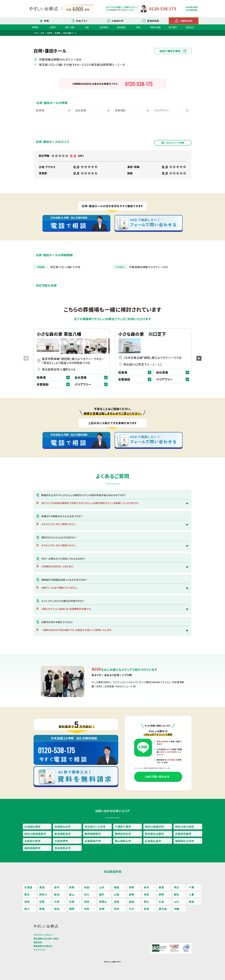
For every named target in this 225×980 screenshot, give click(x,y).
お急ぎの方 (187, 21)
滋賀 (27, 902)
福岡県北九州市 (185, 841)
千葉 (191, 887)
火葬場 (52, 27)
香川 (27, 909)
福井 (102, 894)
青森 (42, 887)
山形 (102, 887)
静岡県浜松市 (123, 834)
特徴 (46, 21)
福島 (117, 887)
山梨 (117, 894)
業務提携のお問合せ (43, 946)
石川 (87, 894)
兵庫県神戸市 (93, 841)
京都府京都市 (183, 834)
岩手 (57, 887)
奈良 (87, 902)
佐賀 (87, 909)
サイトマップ (39, 950)
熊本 (117, 909)
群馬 (161, 887)
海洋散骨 (104, 27)
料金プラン (82, 21)
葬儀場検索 (153, 21)
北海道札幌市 (33, 827)
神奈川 (43, 894)
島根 (132, 902)
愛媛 (42, 909)
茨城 (132, 887)
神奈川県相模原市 (35, 834)
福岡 (72, 909)
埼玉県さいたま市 (95, 827)
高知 (57, 909)
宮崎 (147, 909)
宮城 (72, 887)
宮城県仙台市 (63, 827)
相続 (138, 27)
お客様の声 (118, 21)
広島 (161, 902)
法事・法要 (70, 27)
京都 (42, 902)
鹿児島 (163, 909)
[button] (199, 358)
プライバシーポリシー (44, 935)
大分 (132, 909)
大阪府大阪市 (33, 841)
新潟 (57, 894)
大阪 (57, 902)
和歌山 (103, 902)
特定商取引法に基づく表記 (46, 939)
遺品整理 (121, 27)
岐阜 (147, 894)
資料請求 (173, 27)
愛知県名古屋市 (154, 834)
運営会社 (190, 27)
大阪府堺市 (61, 841)
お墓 (87, 27)
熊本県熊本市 (63, 848)
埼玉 (176, 887)
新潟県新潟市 (63, 834)
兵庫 (72, 902)
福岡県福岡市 (33, 848)
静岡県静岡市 (93, 834)
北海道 (28, 887)
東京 (27, 894)
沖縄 (176, 909)
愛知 (176, 894)
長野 (132, 894)
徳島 (191, 902)
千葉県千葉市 (123, 827)
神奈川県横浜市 (154, 827)
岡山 (147, 902)
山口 (176, 902)
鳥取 (117, 902)
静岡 (161, 894)
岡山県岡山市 (123, 841)
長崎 (102, 909)
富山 (72, 894)
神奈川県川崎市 (185, 827)
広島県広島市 (153, 841)
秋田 (87, 887)
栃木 (147, 887)
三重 (191, 894)
